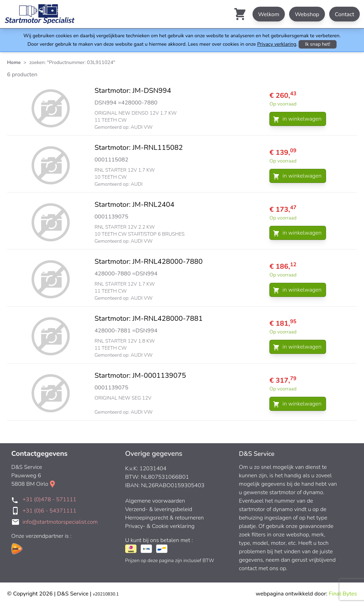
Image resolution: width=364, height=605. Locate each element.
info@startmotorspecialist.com (60, 522)
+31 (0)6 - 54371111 (49, 511)
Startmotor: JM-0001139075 (140, 375)
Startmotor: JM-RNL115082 (139, 148)
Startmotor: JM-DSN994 (133, 91)
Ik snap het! (318, 44)
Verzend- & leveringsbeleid (159, 509)
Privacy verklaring (277, 44)
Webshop (307, 14)
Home (14, 62)
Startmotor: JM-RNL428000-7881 (149, 319)
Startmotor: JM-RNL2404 (135, 205)
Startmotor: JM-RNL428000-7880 (149, 262)
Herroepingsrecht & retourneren (165, 518)
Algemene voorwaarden (155, 501)
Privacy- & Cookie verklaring (160, 526)
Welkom (269, 14)
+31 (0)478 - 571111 (49, 499)
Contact (344, 14)
